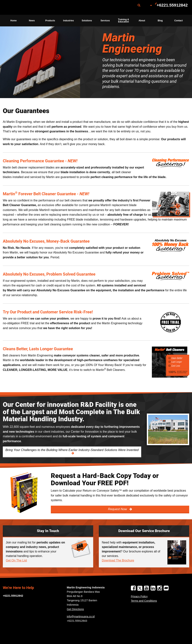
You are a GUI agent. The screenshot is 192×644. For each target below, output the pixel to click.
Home (13, 21)
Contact (179, 21)
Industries (69, 21)
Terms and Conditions (144, 601)
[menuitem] (23, 7)
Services (105, 21)
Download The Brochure (118, 560)
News (32, 21)
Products (50, 21)
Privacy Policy (139, 596)
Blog (160, 21)
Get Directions (75, 609)
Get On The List (16, 560)
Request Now (118, 509)
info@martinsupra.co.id (81, 616)
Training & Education (123, 21)
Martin (23, 7)
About (142, 21)
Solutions (87, 21)
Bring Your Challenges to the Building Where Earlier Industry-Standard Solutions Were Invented (72, 450)
